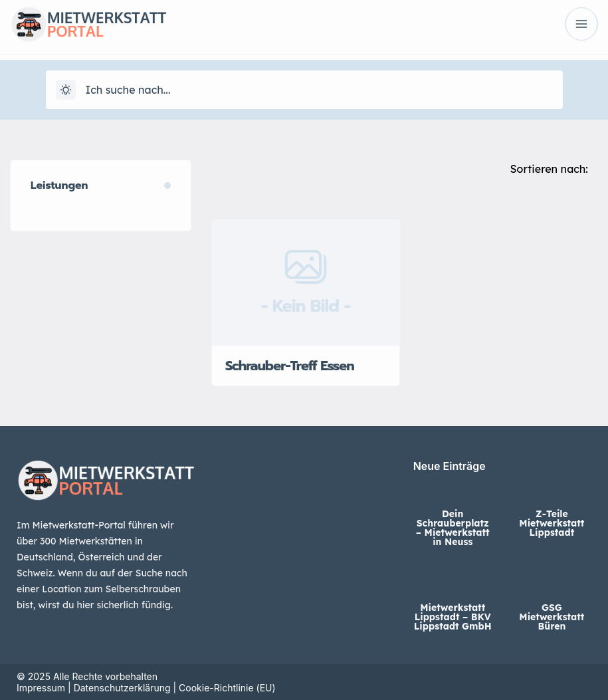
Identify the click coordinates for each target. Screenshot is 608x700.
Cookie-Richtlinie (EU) (227, 688)
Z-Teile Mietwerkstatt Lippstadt (552, 523)
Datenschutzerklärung (122, 688)
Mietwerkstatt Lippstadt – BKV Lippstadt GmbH (453, 617)
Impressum (41, 688)
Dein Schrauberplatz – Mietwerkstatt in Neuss (453, 528)
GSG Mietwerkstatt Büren (552, 617)
